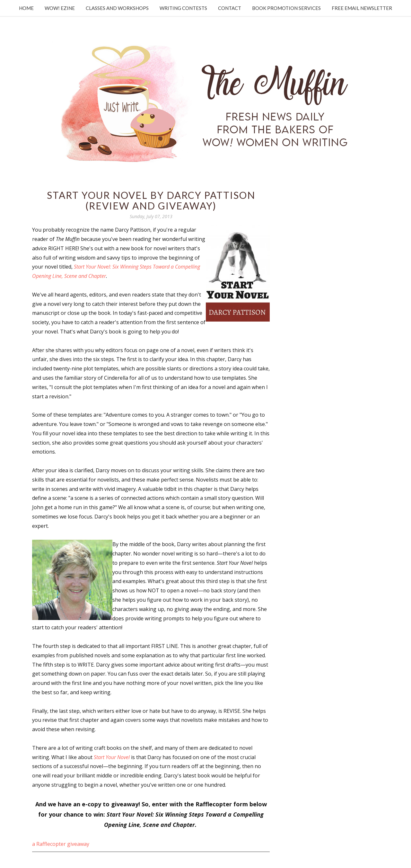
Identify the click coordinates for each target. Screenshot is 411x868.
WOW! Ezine (60, 8)
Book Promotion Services (286, 8)
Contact (230, 8)
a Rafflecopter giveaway (61, 844)
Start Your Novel (112, 757)
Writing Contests (183, 8)
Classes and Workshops (117, 8)
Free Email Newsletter (362, 8)
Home (26, 8)
